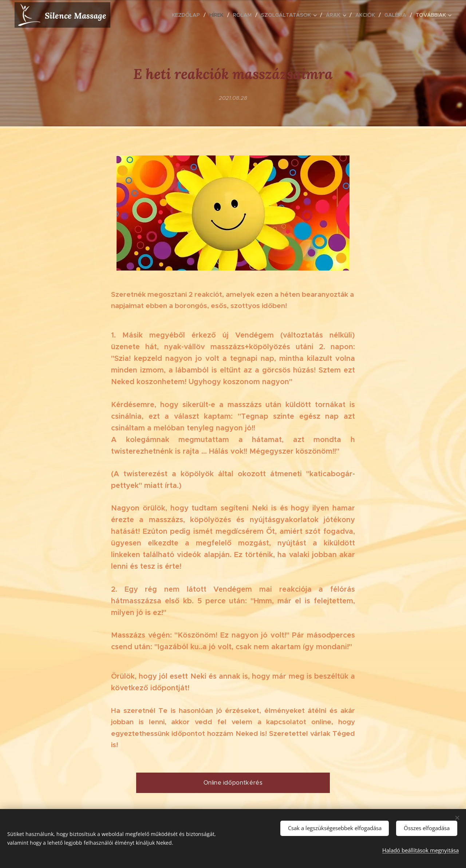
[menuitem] (188, 15)
